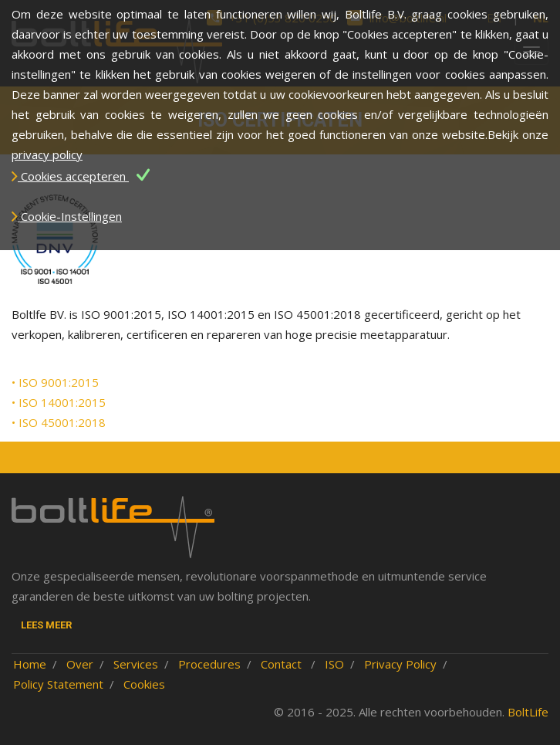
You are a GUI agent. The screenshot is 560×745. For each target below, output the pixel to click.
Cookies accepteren (81, 176)
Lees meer (46, 625)
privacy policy (47, 154)
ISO (334, 664)
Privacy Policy (400, 664)
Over (80, 664)
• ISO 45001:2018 (59, 422)
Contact (283, 664)
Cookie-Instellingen (67, 216)
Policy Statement (58, 684)
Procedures (209, 664)
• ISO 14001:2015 (59, 402)
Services (136, 664)
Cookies (144, 684)
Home (30, 664)
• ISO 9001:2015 (55, 382)
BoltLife (528, 712)
